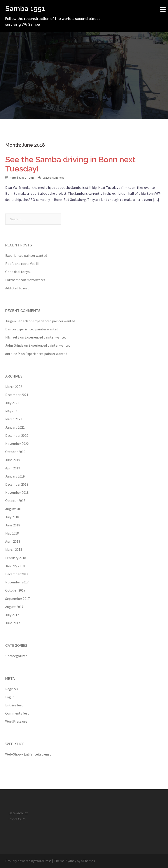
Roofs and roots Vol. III (22, 264)
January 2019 (15, 476)
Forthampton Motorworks (25, 280)
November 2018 (17, 492)
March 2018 (14, 549)
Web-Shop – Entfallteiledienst (28, 754)
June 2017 (13, 623)
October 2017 (15, 590)
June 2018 (13, 525)
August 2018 (14, 509)
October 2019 (15, 452)
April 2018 (13, 541)
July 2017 (12, 615)
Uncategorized (16, 656)
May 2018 (12, 533)
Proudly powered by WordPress (28, 861)
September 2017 (17, 599)
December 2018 (17, 484)
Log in (10, 697)
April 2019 (13, 468)
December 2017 (17, 574)
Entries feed (14, 705)
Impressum (17, 819)
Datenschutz (18, 813)
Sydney (71, 861)
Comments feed (17, 713)
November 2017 (17, 582)
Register (12, 689)
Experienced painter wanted (26, 255)
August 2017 (14, 607)
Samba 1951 (25, 8)
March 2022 (14, 387)
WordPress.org (16, 721)
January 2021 (15, 427)
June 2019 (13, 460)
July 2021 (12, 403)
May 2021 (12, 411)
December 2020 (17, 435)
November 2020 (17, 444)
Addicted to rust (17, 288)
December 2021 (17, 395)
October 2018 (15, 501)
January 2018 (15, 566)
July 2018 (12, 517)
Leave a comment (53, 178)
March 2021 (14, 419)
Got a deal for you (18, 272)
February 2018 (16, 558)
